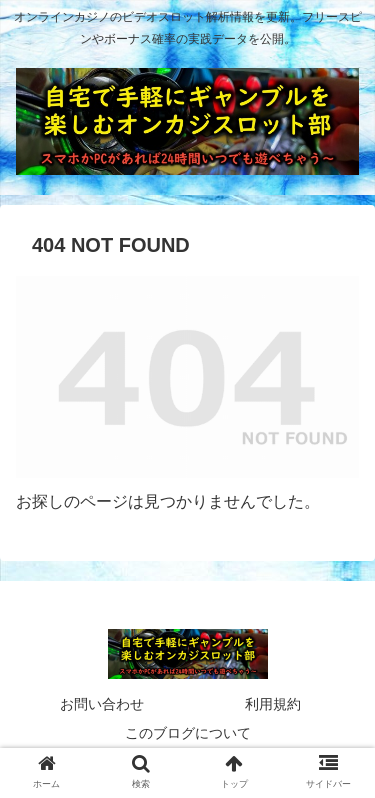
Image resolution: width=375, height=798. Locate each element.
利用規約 (273, 704)
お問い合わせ (102, 704)
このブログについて (188, 733)
